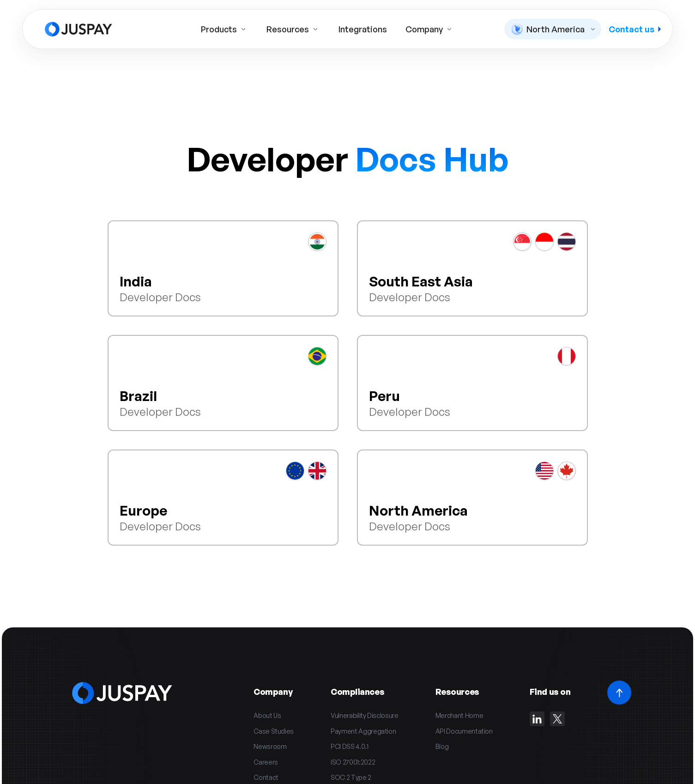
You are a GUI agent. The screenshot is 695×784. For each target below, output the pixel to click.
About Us (267, 715)
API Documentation (464, 731)
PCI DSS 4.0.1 (349, 746)
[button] (553, 29)
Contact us (635, 29)
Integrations (363, 29)
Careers (266, 762)
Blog (442, 746)
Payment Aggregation (363, 731)
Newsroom (270, 746)
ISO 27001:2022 (353, 762)
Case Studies (274, 731)
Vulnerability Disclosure (365, 715)
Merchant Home (459, 715)
